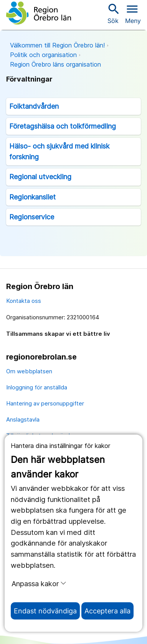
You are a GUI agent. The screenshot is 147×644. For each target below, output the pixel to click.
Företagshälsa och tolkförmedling (63, 126)
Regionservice (32, 217)
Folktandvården (34, 106)
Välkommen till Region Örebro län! (57, 45)
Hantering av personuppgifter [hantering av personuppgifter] (45, 403)
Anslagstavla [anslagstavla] (23, 419)
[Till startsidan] (39, 13)
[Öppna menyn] (133, 13)
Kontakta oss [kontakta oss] (24, 301)
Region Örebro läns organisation (55, 64)
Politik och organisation (43, 55)
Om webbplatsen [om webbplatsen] (29, 371)
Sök (113, 13)
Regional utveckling (40, 177)
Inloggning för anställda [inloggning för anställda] (37, 387)
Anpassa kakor (39, 584)
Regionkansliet (32, 197)
